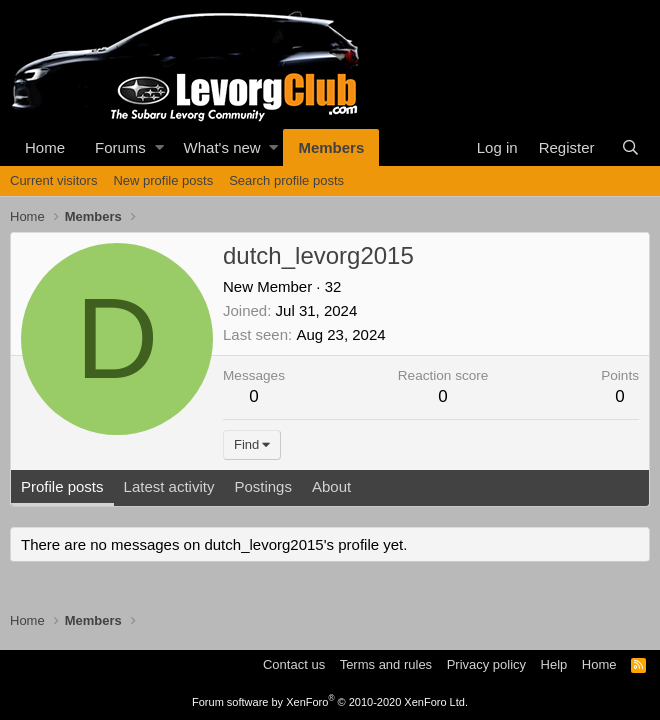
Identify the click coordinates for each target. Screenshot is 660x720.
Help (554, 664)
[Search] (631, 147)
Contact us (294, 664)
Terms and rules (386, 664)
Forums (120, 147)
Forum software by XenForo (330, 702)
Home (45, 147)
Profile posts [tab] (62, 486)
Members (331, 147)
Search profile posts (286, 180)
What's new (222, 147)
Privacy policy (486, 664)
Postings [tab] (263, 486)
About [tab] (331, 486)
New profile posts (163, 180)
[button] (159, 147)
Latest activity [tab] (169, 486)
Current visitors (53, 180)
